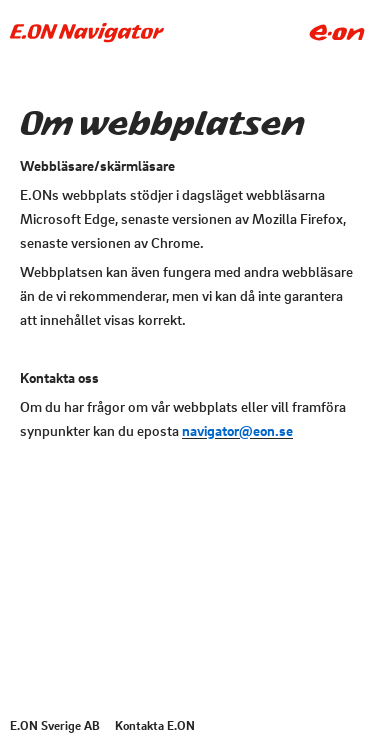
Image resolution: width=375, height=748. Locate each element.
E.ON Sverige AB (55, 725)
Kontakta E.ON (155, 725)
